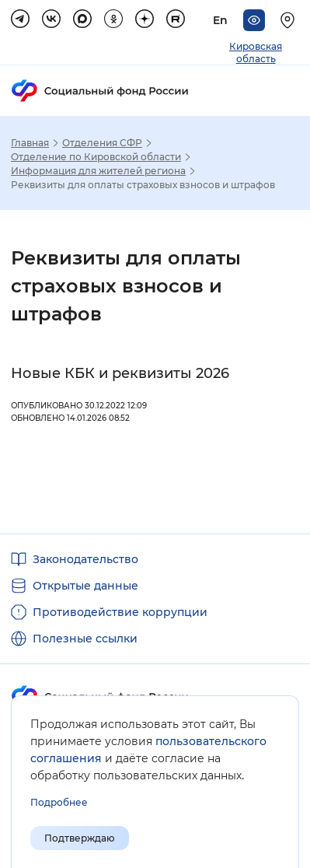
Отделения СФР (102, 143)
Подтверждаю (80, 838)
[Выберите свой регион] (290, 20)
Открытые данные (85, 586)
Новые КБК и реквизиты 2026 (120, 373)
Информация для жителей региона (98, 171)
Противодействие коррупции (120, 612)
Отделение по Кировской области (96, 157)
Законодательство (85, 559)
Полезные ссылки (85, 639)
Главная (30, 143)
